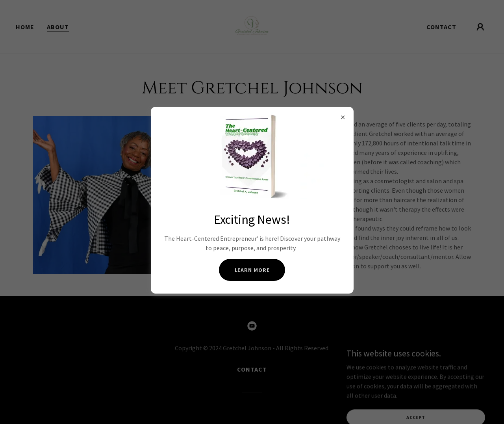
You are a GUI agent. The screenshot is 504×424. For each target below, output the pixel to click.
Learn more (252, 270)
